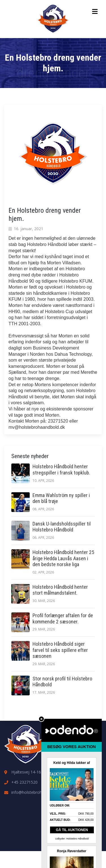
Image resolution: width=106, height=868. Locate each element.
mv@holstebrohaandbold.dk (37, 427)
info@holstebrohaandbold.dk (38, 792)
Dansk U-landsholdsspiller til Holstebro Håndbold (62, 527)
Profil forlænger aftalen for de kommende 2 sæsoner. (63, 618)
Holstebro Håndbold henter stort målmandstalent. (60, 590)
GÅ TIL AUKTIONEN (72, 830)
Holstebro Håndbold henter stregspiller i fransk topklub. (61, 470)
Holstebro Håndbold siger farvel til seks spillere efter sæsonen (60, 650)
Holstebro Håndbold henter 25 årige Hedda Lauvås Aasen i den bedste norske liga (63, 558)
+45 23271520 (24, 782)
